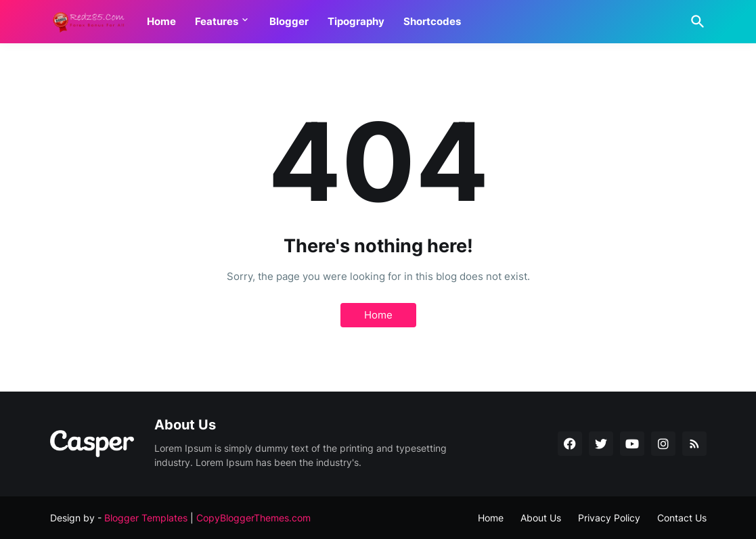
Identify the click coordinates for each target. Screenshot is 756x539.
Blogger (289, 21)
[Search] (695, 22)
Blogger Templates (146, 518)
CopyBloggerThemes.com (253, 518)
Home (161, 21)
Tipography (356, 21)
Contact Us (682, 518)
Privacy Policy (609, 518)
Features (217, 21)
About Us (541, 518)
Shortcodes (432, 21)
